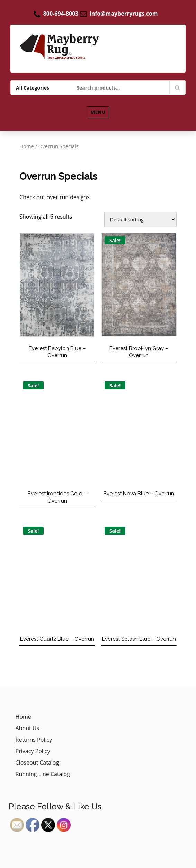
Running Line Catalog (43, 774)
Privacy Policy (33, 751)
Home (27, 146)
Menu (98, 112)
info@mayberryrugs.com (124, 14)
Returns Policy (34, 740)
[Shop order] (140, 220)
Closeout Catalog (37, 762)
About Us (28, 728)
